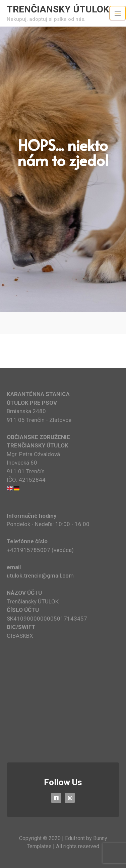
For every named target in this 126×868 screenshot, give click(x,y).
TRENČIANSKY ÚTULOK (58, 9)
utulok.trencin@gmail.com (40, 576)
